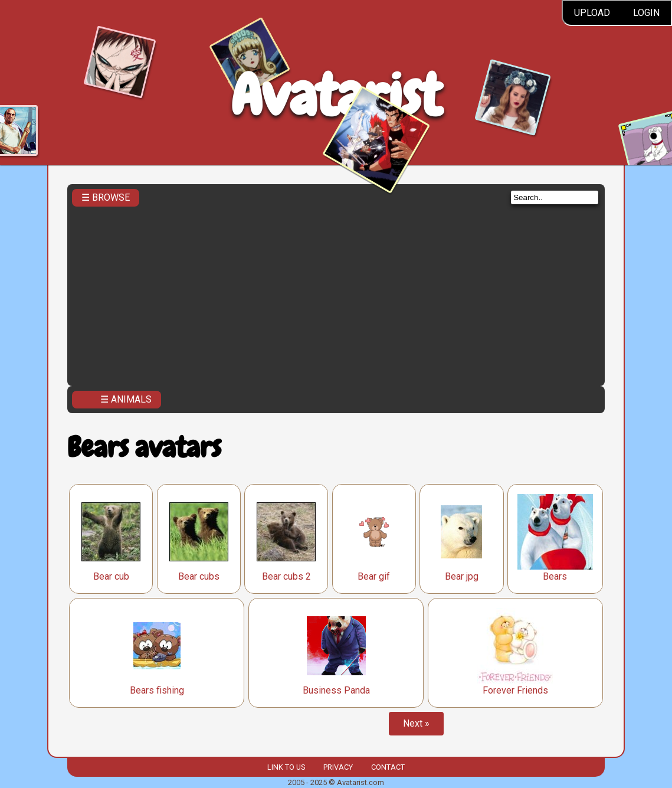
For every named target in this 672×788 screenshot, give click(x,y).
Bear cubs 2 (286, 576)
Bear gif (374, 576)
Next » (416, 723)
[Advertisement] (336, 293)
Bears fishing (157, 690)
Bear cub (111, 576)
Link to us (286, 767)
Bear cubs (199, 576)
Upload (592, 13)
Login (646, 13)
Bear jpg (462, 576)
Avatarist (336, 95)
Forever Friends (515, 690)
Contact (388, 767)
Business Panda (336, 690)
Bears (555, 576)
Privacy (338, 767)
